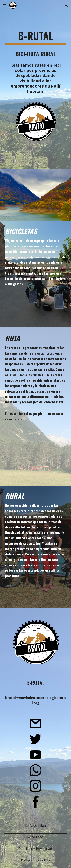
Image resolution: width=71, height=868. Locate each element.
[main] (36, 38)
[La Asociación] (36, 825)
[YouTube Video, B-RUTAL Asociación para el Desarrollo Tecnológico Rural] (36, 195)
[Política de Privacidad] (36, 848)
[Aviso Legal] (36, 837)
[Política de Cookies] (36, 860)
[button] (5, 5)
